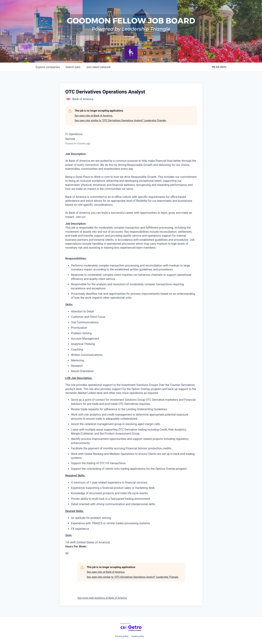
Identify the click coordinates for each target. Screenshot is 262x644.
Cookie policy (138, 636)
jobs (73, 67)
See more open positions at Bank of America (102, 598)
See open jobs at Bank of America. (94, 116)
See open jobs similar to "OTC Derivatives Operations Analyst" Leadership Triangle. (121, 120)
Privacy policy (122, 636)
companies (48, 67)
